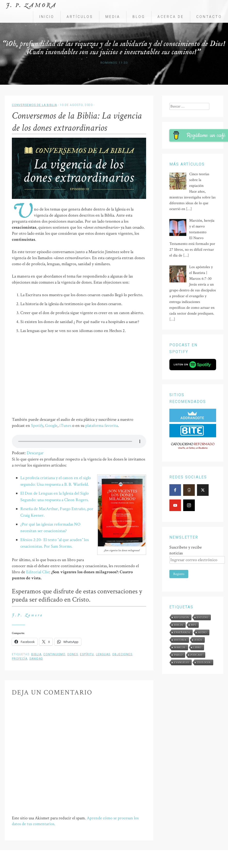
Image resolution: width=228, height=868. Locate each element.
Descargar (35, 453)
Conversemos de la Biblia (34, 105)
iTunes (65, 426)
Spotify (37, 426)
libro (197, 647)
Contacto (209, 17)
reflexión (181, 617)
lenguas (103, 654)
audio (202, 632)
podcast (197, 655)
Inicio (47, 17)
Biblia (36, 654)
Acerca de (171, 17)
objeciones (122, 654)
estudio (202, 617)
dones (73, 654)
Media (113, 17)
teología (204, 662)
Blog (139, 17)
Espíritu (87, 654)
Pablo (178, 655)
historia (180, 640)
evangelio (181, 662)
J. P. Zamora (31, 5)
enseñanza (182, 632)
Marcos (180, 647)
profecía (20, 659)
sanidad (36, 659)
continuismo (54, 654)
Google (51, 426)
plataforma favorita (102, 426)
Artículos (80, 17)
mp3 (193, 625)
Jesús (198, 640)
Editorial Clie (38, 572)
